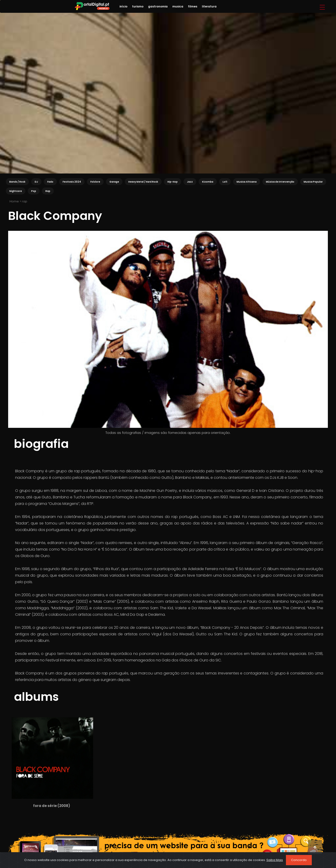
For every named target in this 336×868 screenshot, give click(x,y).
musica (178, 6)
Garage (114, 182)
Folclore (95, 182)
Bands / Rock (17, 182)
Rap (48, 191)
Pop (34, 191)
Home (14, 201)
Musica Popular (313, 182)
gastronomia (158, 6)
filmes (193, 6)
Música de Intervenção (280, 182)
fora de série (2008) (52, 806)
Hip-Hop (173, 182)
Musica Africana (247, 182)
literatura (209, 6)
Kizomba (208, 182)
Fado (50, 182)
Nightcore (16, 191)
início (123, 6)
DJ (36, 182)
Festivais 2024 (72, 182)
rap (25, 201)
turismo (138, 6)
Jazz (190, 182)
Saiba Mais (275, 860)
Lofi (225, 182)
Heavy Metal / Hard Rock (143, 182)
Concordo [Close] (299, 860)
